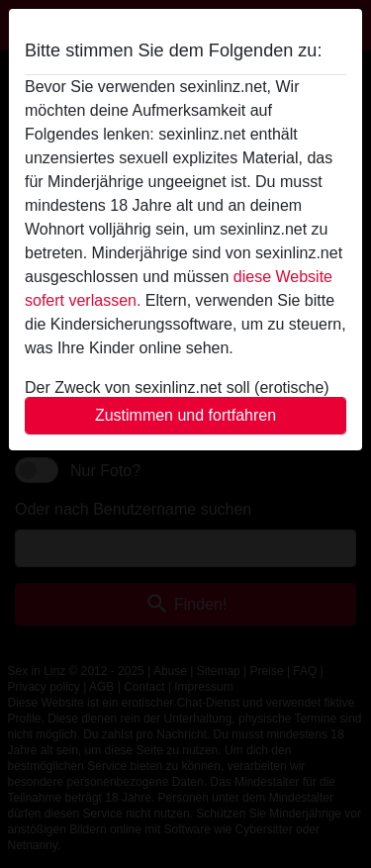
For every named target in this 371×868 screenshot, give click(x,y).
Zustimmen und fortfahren (185, 415)
